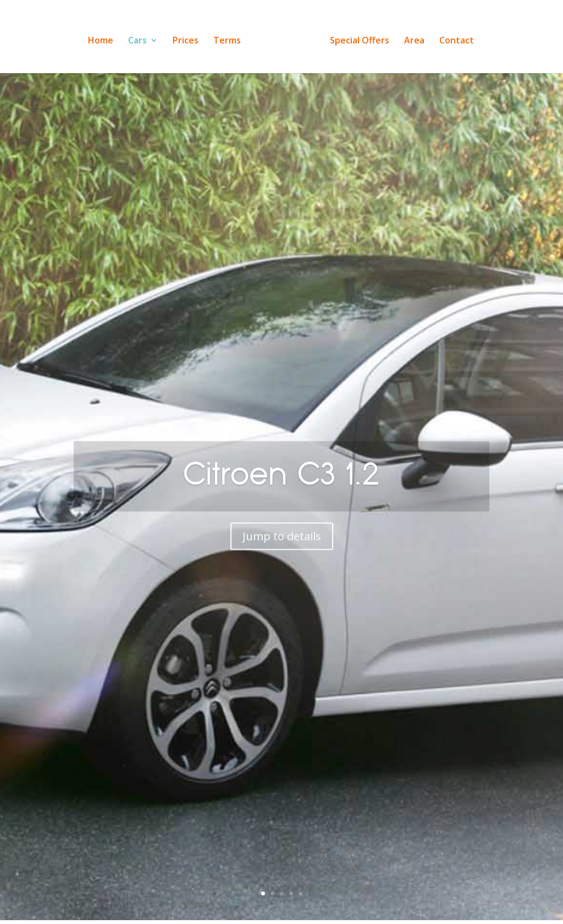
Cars (141, 37)
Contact (453, 37)
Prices (189, 37)
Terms (230, 37)
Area (411, 37)
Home (104, 37)
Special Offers (356, 37)
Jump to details (282, 551)
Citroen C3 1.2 (281, 489)
